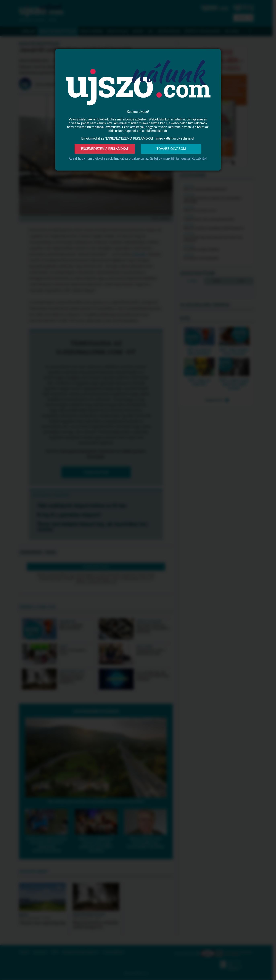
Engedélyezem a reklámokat (105, 149)
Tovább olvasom (171, 149)
